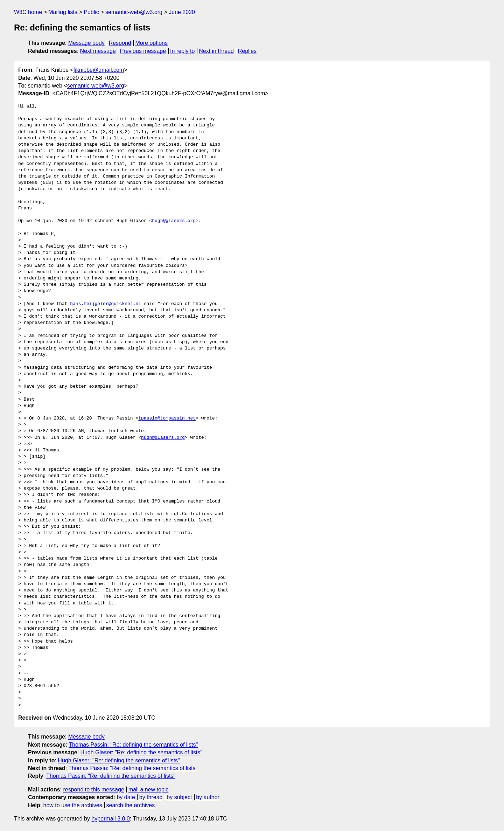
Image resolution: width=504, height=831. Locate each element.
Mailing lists (63, 12)
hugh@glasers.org (174, 221)
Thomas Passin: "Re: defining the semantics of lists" (133, 745)
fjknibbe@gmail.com (99, 70)
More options (152, 43)
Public (91, 12)
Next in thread (216, 51)
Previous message (143, 51)
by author (208, 797)
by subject (179, 797)
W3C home (28, 12)
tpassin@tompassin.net (167, 418)
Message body (86, 43)
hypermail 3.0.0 (110, 819)
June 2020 (182, 12)
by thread (151, 797)
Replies (247, 51)
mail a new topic (149, 790)
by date (126, 797)
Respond (120, 43)
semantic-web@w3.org (134, 12)
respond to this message (93, 790)
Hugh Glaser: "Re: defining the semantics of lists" (141, 752)
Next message (98, 51)
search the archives (131, 805)
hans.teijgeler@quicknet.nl (106, 304)
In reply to (182, 51)
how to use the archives (73, 805)
